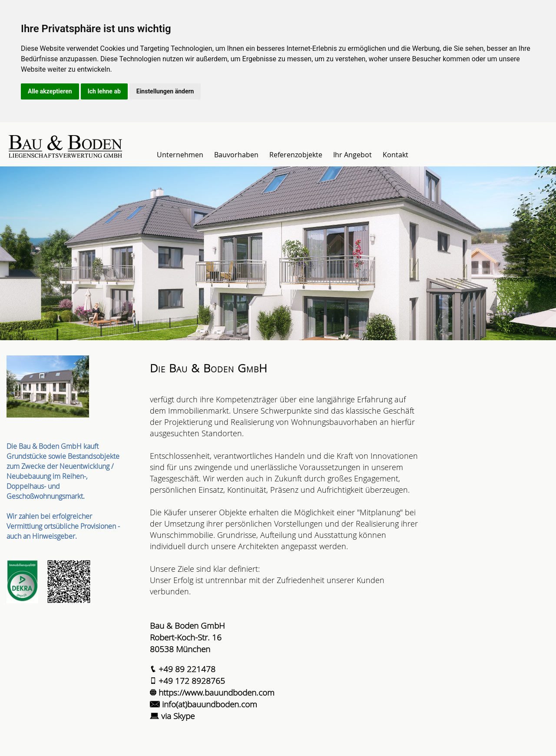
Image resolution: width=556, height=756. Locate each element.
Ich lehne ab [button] (104, 91)
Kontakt (395, 155)
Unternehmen (180, 155)
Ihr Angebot (352, 155)
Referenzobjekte (296, 155)
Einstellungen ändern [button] (165, 91)
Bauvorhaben (236, 155)
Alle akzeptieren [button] (50, 91)
